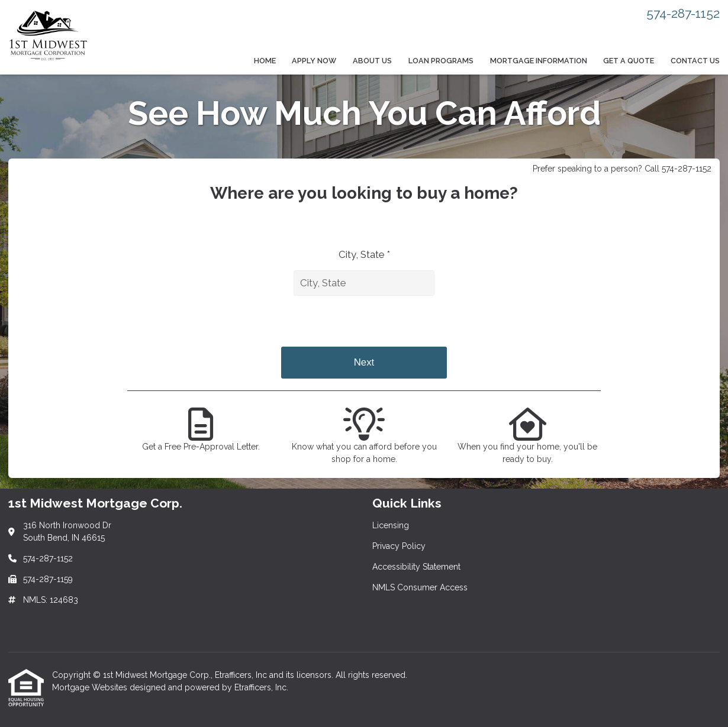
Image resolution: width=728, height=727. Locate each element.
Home (265, 61)
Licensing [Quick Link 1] (391, 525)
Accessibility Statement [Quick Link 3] (416, 567)
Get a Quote (629, 61)
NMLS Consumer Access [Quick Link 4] (420, 587)
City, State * (364, 254)
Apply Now (314, 61)
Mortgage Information (539, 61)
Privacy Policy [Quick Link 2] (399, 546)
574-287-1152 (683, 13)
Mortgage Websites (91, 687)
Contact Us (695, 61)
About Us (372, 61)
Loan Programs (441, 61)
